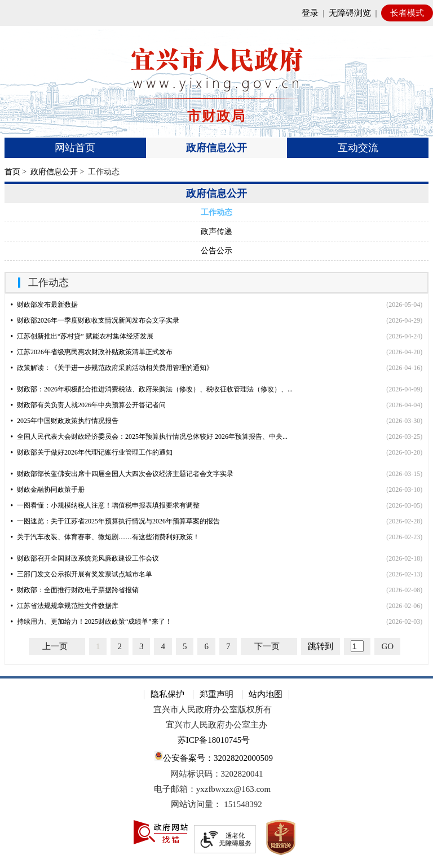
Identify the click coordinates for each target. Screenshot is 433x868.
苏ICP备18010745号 (214, 740)
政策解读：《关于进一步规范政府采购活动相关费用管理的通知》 (112, 368)
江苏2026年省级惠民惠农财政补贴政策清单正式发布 (92, 352)
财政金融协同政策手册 (48, 490)
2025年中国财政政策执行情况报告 (65, 421)
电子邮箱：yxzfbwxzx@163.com (213, 789)
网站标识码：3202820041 (217, 774)
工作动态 (216, 212)
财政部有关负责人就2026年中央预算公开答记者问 (88, 405)
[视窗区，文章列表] (217, 474)
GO (387, 646)
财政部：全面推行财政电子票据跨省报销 (75, 590)
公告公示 (216, 251)
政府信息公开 (216, 148)
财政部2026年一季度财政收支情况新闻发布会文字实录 (95, 320)
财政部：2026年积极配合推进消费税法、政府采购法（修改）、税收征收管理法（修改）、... (152, 389)
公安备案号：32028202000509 (214, 757)
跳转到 (321, 646)
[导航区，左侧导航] (217, 221)
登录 (310, 13)
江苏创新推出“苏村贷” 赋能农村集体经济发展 (82, 336)
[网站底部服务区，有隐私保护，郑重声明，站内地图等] (216, 772)
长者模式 (407, 13)
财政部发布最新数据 (44, 305)
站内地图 (266, 694)
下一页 (267, 646)
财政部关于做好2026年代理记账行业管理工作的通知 (92, 452)
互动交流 (358, 148)
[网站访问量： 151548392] (216, 805)
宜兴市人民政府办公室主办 (216, 725)
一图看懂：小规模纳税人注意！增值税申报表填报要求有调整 (105, 505)
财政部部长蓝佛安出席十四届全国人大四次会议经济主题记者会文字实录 (122, 474)
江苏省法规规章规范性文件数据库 (65, 606)
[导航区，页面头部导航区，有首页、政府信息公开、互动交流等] (217, 148)
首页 (12, 172)
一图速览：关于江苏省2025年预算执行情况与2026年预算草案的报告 (115, 521)
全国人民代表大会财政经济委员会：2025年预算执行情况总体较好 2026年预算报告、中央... (149, 437)
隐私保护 (167, 694)
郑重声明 (216, 694)
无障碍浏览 (350, 13)
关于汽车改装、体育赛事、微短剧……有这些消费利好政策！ (105, 537)
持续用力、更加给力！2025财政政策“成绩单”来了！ (91, 622)
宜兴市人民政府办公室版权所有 (213, 710)
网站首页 (75, 148)
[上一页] (57, 646)
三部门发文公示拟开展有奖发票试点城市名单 (81, 574)
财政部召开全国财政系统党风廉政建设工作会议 (85, 558)
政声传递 (216, 232)
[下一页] (269, 646)
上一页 (55, 646)
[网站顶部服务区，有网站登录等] (216, 13)
